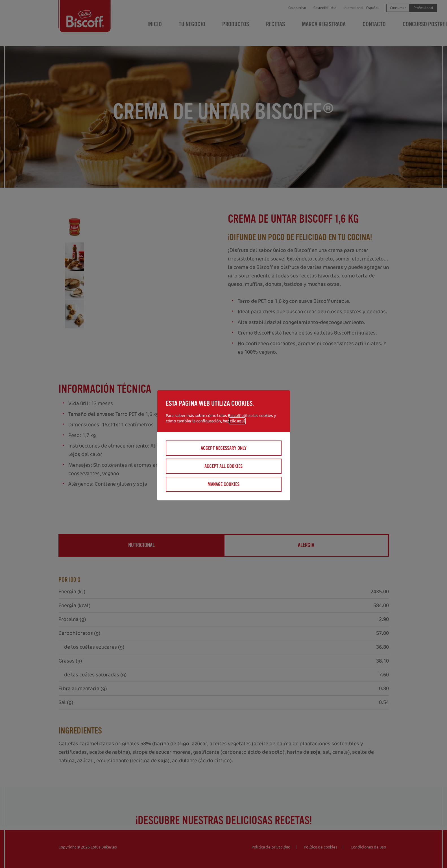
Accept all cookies (223, 466)
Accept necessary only (224, 448)
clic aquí (237, 421)
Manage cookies (223, 484)
